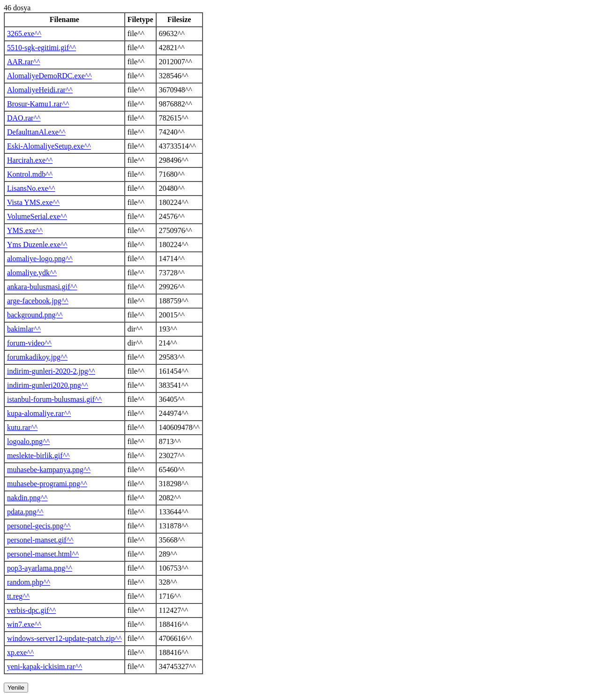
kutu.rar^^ (22, 427)
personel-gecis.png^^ (39, 526)
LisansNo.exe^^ (31, 188)
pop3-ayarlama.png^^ (40, 568)
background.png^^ (35, 315)
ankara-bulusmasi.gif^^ (42, 287)
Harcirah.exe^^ (30, 160)
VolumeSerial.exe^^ (37, 216)
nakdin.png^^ (27, 498)
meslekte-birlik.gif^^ (38, 455)
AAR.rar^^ (24, 62)
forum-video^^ (29, 343)
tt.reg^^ (18, 596)
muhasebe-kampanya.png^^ (49, 470)
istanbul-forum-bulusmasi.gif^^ (54, 399)
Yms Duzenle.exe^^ (37, 245)
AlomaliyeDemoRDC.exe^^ (49, 76)
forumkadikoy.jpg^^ (37, 357)
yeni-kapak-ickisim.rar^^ (45, 666)
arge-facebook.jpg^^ (38, 301)
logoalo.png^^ (28, 441)
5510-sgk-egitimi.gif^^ (41, 48)
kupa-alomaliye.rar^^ (39, 413)
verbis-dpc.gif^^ (31, 610)
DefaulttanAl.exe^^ (36, 132)
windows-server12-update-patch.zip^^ (64, 638)
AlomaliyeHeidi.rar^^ (40, 90)
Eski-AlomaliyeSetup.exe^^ (49, 146)
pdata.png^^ (25, 512)
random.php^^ (29, 582)
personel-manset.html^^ (43, 554)
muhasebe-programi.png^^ (47, 484)
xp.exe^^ (20, 652)
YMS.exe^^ (25, 230)
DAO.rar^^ (24, 118)
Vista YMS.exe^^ (33, 202)
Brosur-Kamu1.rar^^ (38, 104)
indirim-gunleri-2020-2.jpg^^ (51, 371)
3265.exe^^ (24, 34)
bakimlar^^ (24, 329)
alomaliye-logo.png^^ (40, 259)
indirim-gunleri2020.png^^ (48, 385)
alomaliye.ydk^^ (32, 273)
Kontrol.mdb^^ (30, 174)
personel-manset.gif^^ (40, 540)
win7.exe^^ (24, 624)
